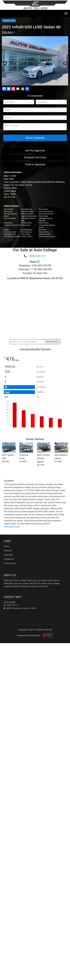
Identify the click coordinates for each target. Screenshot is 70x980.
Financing (8, 555)
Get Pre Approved (35, 151)
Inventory (8, 551)
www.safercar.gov (12, 527)
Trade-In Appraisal (35, 164)
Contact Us (9, 559)
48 (6, 387)
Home (7, 546)
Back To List (9, 21)
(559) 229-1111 (38, 256)
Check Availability (35, 138)
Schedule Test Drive (35, 157)
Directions (52, 342)
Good (7, 392)
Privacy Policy (10, 563)
